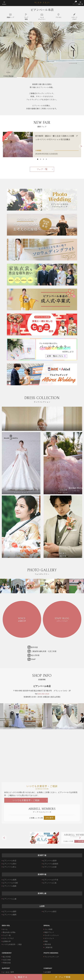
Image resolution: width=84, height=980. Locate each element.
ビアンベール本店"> (42, 750)
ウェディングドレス (52, 935)
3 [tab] (42, 77)
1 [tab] (8, 77)
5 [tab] (76, 77)
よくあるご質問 (8, 972)
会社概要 (48, 972)
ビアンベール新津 (50, 861)
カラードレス (49, 938)
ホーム (5, 929)
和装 (46, 941)
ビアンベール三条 (50, 883)
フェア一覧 (42, 169)
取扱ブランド (49, 932)
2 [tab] (25, 77)
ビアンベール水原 (50, 867)
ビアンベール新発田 (51, 864)
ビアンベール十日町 (10, 883)
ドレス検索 (48, 929)
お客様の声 (7, 941)
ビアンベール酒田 (10, 911)
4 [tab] (59, 77)
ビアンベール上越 (10, 899)
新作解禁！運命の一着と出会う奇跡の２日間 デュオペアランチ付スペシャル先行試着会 (57, 138)
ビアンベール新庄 (50, 911)
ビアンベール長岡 (10, 880)
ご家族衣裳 (48, 947)
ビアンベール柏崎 (10, 886)
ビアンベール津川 (10, 864)
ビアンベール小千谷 (51, 880)
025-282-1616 (43, 694)
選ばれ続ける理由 (9, 932)
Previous (4, 838)
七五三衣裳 (7, 960)
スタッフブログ (8, 938)
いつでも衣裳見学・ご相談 (26, 800)
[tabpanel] (42, 50)
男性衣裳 (48, 944)
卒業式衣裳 (7, 963)
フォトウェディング (52, 957)
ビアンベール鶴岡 (10, 915)
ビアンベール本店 (42, 10)
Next (81, 146)
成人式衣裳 (7, 957)
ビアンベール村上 (10, 867)
